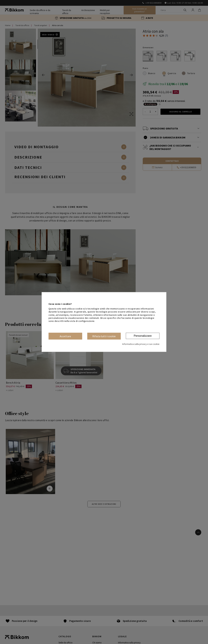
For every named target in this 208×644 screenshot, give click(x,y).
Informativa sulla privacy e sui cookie (141, 344)
